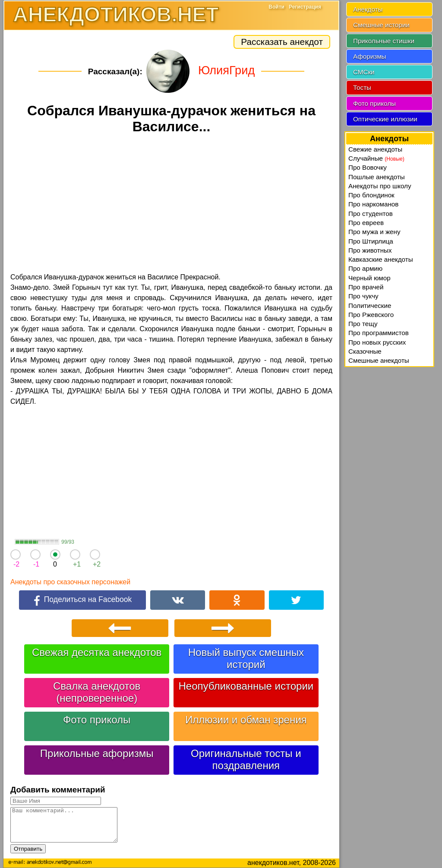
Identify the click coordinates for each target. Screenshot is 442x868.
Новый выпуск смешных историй (246, 658)
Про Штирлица (371, 241)
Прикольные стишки (384, 41)
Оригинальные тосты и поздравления (246, 759)
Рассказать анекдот (282, 42)
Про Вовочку (368, 167)
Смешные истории (381, 25)
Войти (276, 7)
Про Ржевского (371, 315)
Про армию (365, 268)
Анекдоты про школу (380, 186)
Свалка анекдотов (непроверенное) (97, 692)
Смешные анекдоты (379, 360)
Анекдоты (368, 9)
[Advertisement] (171, 205)
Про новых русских (377, 342)
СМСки (364, 72)
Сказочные (365, 351)
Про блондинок (371, 195)
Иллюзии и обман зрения (246, 720)
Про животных (370, 250)
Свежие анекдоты (375, 149)
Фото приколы (97, 720)
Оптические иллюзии (385, 119)
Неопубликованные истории (246, 686)
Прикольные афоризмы (97, 753)
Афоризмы (370, 56)
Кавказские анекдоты (381, 259)
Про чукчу (363, 296)
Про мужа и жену (374, 232)
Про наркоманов (373, 204)
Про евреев (366, 223)
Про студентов (371, 214)
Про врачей (366, 287)
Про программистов (379, 333)
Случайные (376, 158)
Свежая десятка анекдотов (97, 652)
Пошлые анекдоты (377, 177)
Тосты (362, 87)
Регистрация (305, 7)
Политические (370, 306)
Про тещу (363, 324)
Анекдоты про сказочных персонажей (70, 582)
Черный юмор (369, 278)
